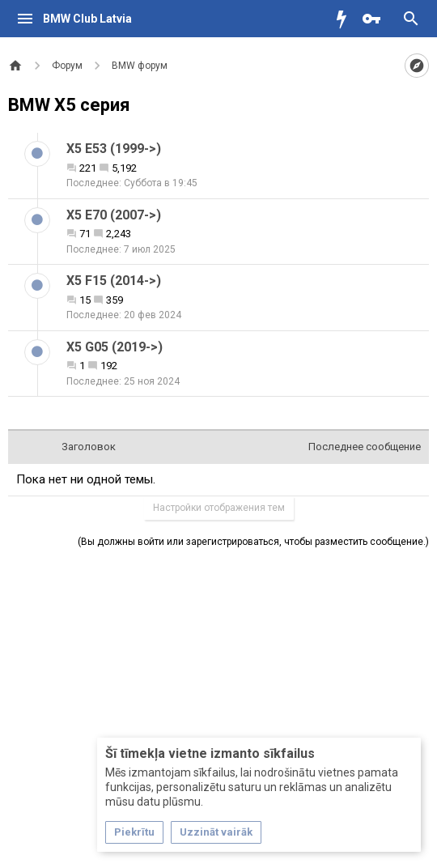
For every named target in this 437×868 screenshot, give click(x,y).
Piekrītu (134, 832)
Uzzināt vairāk (216, 832)
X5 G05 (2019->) (115, 347)
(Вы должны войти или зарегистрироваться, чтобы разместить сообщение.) (253, 542)
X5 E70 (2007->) (114, 215)
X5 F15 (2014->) (114, 281)
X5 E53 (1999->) (114, 149)
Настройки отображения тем (219, 508)
